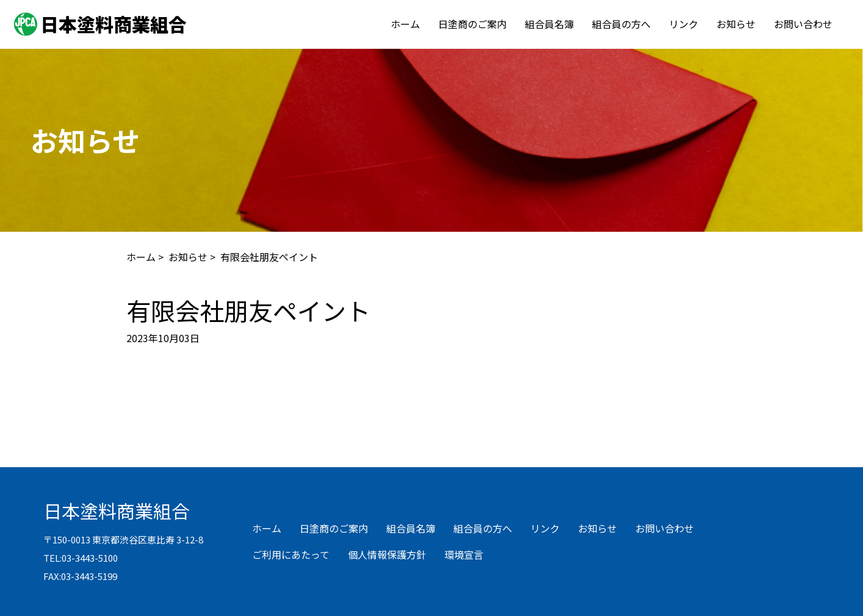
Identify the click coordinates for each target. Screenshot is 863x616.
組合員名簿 (549, 24)
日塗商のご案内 (472, 24)
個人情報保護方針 (387, 554)
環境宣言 (464, 554)
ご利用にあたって (291, 554)
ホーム (405, 24)
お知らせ (736, 24)
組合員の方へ (621, 24)
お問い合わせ (803, 24)
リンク (684, 24)
